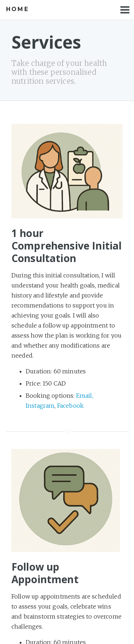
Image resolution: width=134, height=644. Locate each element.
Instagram (40, 406)
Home (18, 9)
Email (84, 396)
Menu (125, 10)
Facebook (70, 406)
